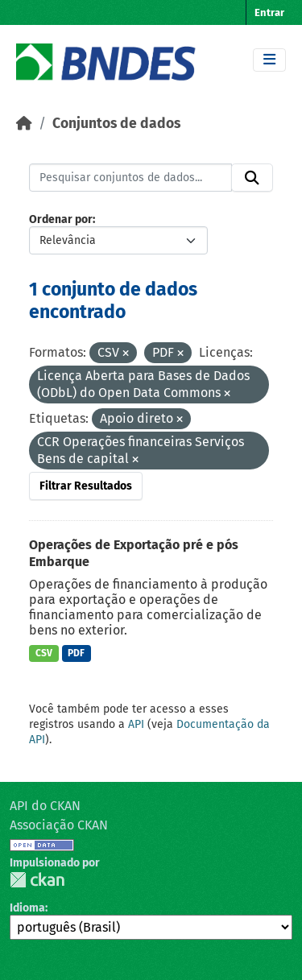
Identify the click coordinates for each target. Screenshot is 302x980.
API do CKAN (45, 806)
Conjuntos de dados (116, 124)
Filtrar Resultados (86, 486)
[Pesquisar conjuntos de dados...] (130, 178)
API (136, 724)
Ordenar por (61, 219)
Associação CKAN (59, 825)
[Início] (24, 124)
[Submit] (252, 178)
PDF (76, 653)
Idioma (27, 908)
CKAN (37, 880)
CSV (44, 653)
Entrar (269, 12)
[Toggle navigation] (269, 60)
